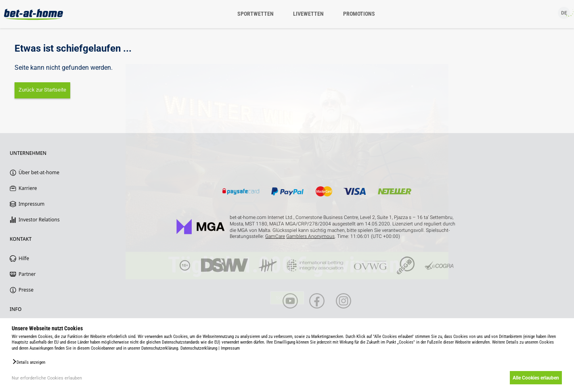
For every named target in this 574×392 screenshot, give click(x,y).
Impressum (230, 348)
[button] (28, 362)
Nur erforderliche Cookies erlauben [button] (47, 378)
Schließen (287, 310)
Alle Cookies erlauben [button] (535, 378)
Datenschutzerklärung (199, 348)
